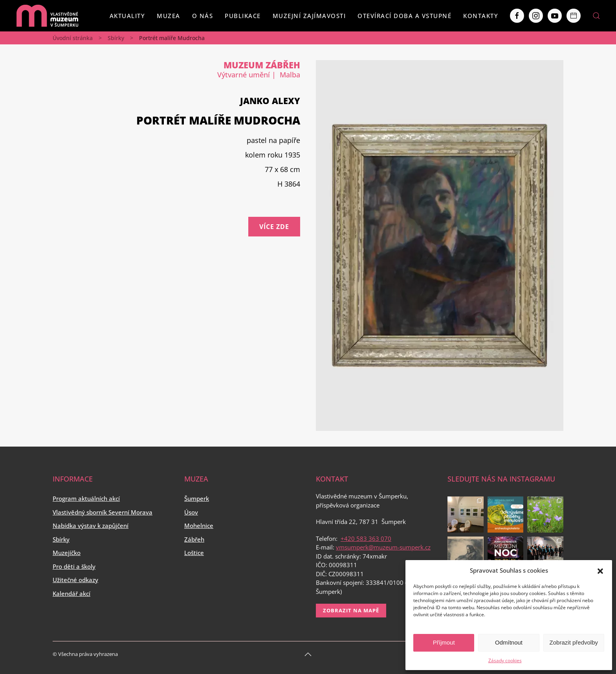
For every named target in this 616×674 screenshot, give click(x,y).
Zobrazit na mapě (351, 610)
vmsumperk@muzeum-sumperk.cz (383, 547)
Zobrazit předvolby (574, 642)
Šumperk (197, 498)
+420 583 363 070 (366, 538)
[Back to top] (308, 654)
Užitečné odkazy (75, 580)
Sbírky (116, 38)
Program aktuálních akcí (86, 498)
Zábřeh (194, 539)
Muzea (169, 16)
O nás (203, 16)
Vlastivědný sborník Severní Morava (103, 512)
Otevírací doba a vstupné (404, 16)
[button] (600, 570)
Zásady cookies (505, 660)
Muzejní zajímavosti (309, 16)
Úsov (191, 512)
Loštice (194, 553)
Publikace (243, 16)
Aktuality (127, 16)
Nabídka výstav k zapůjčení (91, 526)
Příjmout (444, 642)
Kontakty (481, 16)
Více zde (274, 227)
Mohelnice (199, 526)
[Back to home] (47, 16)
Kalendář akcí (71, 593)
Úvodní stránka (73, 38)
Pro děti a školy (74, 566)
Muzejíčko (67, 553)
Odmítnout (509, 642)
